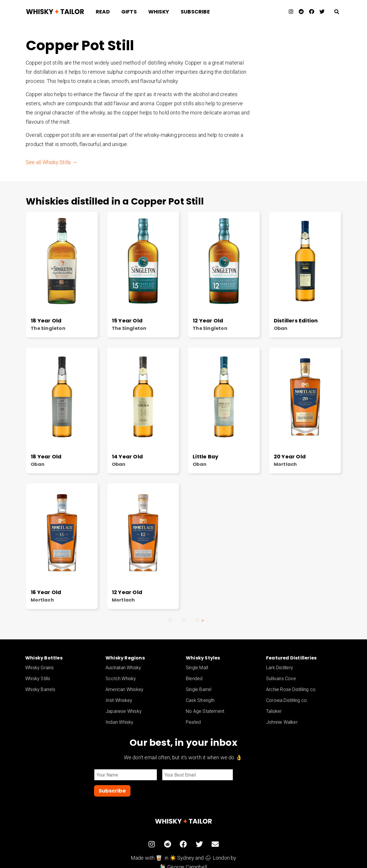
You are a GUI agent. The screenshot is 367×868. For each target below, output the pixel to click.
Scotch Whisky (121, 679)
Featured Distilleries (291, 658)
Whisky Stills (38, 679)
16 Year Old (46, 592)
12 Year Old (208, 321)
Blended (194, 679)
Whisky (159, 12)
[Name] (126, 775)
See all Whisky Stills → (52, 162)
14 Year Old (127, 457)
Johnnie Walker (282, 722)
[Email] (194, 775)
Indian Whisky (120, 722)
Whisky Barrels (40, 689)
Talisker (274, 711)
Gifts (129, 12)
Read (103, 12)
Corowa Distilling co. (287, 700)
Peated (193, 722)
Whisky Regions (125, 658)
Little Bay (205, 457)
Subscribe (195, 12)
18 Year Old (46, 321)
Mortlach (285, 464)
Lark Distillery (280, 668)
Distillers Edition (296, 321)
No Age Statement (205, 711)
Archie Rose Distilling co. (291, 689)
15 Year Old (127, 321)
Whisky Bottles (44, 658)
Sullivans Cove (281, 679)
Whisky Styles (203, 658)
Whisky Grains (40, 668)
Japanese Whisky (124, 711)
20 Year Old (290, 457)
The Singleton (48, 328)
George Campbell (187, 851)
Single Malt (197, 668)
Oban (281, 328)
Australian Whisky (123, 668)
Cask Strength (200, 700)
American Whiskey (124, 689)
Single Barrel (199, 689)
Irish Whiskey (119, 700)
